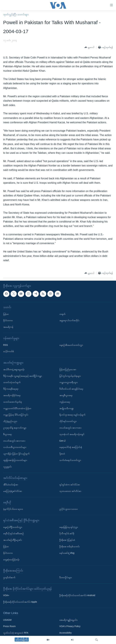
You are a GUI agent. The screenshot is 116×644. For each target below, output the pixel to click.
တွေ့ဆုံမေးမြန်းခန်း (11, 559)
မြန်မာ (6, 314)
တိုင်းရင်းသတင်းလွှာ (68, 421)
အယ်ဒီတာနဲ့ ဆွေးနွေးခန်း (14, 369)
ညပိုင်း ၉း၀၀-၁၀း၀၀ (69, 509)
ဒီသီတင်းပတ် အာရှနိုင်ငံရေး (71, 389)
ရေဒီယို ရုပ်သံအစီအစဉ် (14, 533)
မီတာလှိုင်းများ (66, 577)
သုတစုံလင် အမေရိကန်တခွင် (72, 434)
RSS (6, 345)
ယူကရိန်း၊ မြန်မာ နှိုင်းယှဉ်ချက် (17, 454)
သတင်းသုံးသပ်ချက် (12, 382)
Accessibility (66, 633)
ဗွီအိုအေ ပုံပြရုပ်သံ (67, 540)
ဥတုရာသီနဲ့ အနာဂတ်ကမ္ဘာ (15, 428)
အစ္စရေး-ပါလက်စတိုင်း (69, 320)
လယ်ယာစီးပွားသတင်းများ (15, 447)
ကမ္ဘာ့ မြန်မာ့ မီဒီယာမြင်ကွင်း (16, 415)
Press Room (9, 626)
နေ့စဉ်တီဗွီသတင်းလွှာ (13, 527)
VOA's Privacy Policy (70, 626)
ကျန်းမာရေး (65, 402)
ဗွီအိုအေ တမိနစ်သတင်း (70, 546)
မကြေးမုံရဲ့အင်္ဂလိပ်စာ (13, 491)
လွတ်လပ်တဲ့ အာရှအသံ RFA (16, 633)
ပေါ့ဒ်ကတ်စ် (9, 351)
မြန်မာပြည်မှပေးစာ (68, 369)
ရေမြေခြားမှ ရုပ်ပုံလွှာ (69, 527)
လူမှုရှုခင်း (7, 466)
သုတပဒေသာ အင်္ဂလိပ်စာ (70, 491)
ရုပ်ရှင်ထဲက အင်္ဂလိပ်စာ (70, 485)
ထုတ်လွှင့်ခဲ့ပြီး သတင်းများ (16, 14)
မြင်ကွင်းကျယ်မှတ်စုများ (70, 376)
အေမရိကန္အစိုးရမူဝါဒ (68, 620)
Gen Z (63, 441)
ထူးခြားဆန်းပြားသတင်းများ (15, 460)
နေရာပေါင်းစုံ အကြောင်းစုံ (71, 447)
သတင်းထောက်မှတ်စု (13, 402)
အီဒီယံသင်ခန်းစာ (11, 485)
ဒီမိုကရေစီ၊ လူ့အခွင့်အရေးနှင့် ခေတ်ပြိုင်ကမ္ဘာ (23, 376)
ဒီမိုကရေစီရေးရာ (11, 389)
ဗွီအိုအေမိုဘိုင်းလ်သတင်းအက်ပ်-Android (77, 595)
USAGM (7, 620)
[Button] (89, 47)
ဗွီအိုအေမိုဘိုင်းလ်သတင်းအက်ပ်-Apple (20, 602)
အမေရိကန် (8, 327)
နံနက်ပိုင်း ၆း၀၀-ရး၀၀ (13, 509)
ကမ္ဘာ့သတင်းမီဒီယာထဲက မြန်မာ (17, 408)
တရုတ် (62, 314)
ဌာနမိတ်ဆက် (9, 577)
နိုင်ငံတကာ (8, 320)
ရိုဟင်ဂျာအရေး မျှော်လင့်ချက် (73, 415)
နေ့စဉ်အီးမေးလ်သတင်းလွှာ (71, 345)
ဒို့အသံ (62, 454)
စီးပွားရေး (8, 434)
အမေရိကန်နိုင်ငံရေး (12, 395)
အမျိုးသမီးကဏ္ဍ (67, 408)
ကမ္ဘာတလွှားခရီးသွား (69, 382)
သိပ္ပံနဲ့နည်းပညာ (10, 421)
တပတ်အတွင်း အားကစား (14, 441)
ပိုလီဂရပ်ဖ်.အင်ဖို (67, 533)
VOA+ (6, 595)
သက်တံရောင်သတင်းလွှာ (70, 460)
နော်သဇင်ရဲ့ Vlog (67, 553)
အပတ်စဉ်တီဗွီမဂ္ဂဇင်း (13, 540)
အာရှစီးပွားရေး (66, 395)
